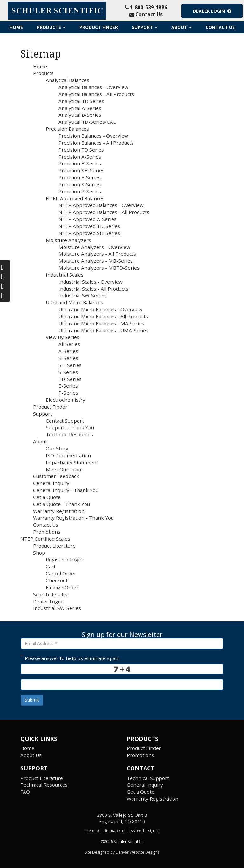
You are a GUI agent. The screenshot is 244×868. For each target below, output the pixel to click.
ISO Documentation (68, 455)
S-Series (68, 372)
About (181, 27)
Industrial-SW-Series (57, 608)
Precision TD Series (81, 150)
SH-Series (70, 365)
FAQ (25, 792)
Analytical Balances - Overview (93, 87)
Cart (51, 566)
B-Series (68, 358)
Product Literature (54, 546)
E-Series (68, 386)
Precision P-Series (80, 191)
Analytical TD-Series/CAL (87, 122)
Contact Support (65, 421)
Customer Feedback (56, 476)
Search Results (50, 594)
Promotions (47, 532)
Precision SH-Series (81, 170)
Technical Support (148, 778)
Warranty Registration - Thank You (73, 518)
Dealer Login (212, 11)
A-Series (68, 351)
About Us (31, 755)
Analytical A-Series (80, 108)
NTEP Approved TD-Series (89, 226)
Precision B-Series (80, 163)
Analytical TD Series (81, 101)
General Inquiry (51, 483)
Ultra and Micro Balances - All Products (103, 316)
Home (16, 27)
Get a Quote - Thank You (61, 504)
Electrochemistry (65, 400)
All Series (69, 344)
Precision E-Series (80, 177)
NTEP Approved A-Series (88, 219)
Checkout (57, 580)
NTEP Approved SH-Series (89, 233)
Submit (32, 700)
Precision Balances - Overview (93, 136)
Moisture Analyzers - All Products (97, 254)
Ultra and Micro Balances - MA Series (101, 323)
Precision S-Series (80, 184)
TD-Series (70, 379)
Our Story (57, 448)
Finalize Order (62, 587)
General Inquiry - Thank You (66, 490)
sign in (154, 831)
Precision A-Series (80, 157)
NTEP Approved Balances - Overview (101, 205)
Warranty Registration (59, 511)
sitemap (92, 831)
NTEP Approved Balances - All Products (104, 212)
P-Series (68, 393)
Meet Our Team (64, 469)
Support (145, 27)
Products (51, 27)
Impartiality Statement (72, 462)
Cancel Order (61, 573)
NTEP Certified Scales (45, 539)
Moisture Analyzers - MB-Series (96, 261)
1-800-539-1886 (146, 7)
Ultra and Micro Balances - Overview (100, 309)
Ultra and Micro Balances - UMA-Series (103, 330)
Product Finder (99, 27)
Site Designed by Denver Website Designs (122, 852)
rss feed (137, 831)
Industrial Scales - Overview (91, 282)
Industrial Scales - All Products (93, 289)
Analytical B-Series (80, 115)
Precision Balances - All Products (96, 143)
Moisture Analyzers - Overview (94, 247)
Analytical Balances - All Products (96, 94)
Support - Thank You (70, 427)
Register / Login (64, 559)
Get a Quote (47, 497)
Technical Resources (69, 434)
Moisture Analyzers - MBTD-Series (99, 268)
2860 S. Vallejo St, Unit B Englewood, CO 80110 (122, 818)
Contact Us (146, 14)
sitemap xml (114, 831)
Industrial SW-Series (82, 295)
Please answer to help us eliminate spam (70, 658)
